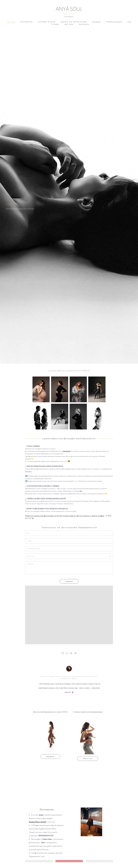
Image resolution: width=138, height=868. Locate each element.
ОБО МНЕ (69, 24)
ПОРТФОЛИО (27, 22)
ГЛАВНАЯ (11, 22)
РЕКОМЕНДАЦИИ (114, 22)
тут (81, 491)
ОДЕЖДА (96, 22)
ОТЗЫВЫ (55, 24)
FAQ (130, 22)
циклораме (66, 451)
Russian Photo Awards (37, 822)
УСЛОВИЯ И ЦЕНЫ (47, 22)
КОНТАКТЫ (84, 24)
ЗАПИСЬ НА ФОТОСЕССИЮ (74, 22)
